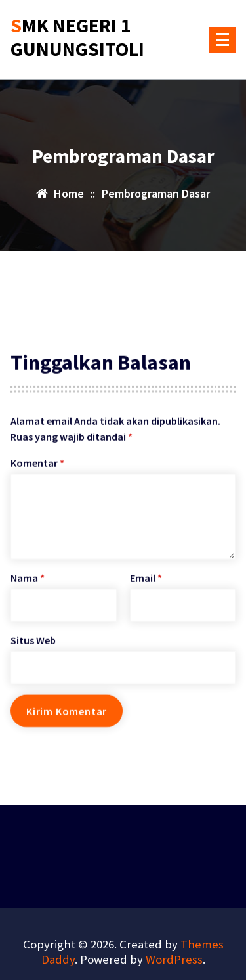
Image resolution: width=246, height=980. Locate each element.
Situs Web (33, 654)
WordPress (174, 959)
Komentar (37, 476)
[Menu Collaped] (222, 40)
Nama (28, 591)
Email (146, 591)
